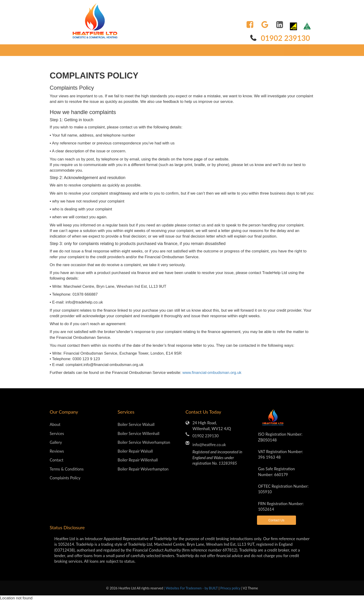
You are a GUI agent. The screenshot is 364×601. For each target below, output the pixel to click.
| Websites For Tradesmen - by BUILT (191, 588)
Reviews (195, 50)
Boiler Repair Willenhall (138, 460)
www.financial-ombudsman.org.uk (212, 373)
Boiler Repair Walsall (135, 451)
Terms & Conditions (67, 469)
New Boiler (267, 50)
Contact (297, 50)
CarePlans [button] (91, 50)
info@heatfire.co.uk (209, 445)
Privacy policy (231, 588)
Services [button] (145, 50)
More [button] (171, 50)
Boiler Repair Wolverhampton (143, 469)
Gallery (220, 50)
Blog (242, 50)
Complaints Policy (65, 478)
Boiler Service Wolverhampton (144, 442)
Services (57, 433)
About (119, 50)
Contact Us (276, 520)
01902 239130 (285, 38)
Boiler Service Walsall (136, 424)
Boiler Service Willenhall (139, 433)
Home (64, 50)
